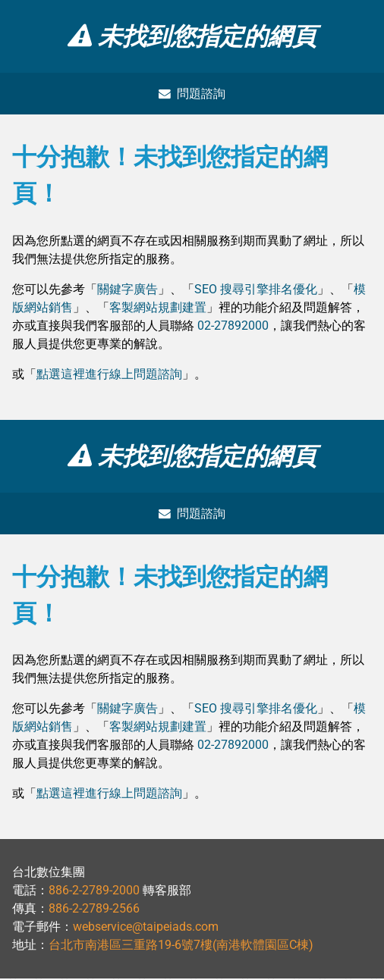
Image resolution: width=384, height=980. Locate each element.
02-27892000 (233, 326)
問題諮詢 (192, 94)
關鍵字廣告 (127, 290)
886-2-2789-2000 (94, 892)
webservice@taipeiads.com (146, 928)
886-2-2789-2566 (94, 910)
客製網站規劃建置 (158, 308)
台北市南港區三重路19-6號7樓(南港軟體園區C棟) (181, 946)
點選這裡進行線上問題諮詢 (109, 375)
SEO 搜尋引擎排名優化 (256, 290)
